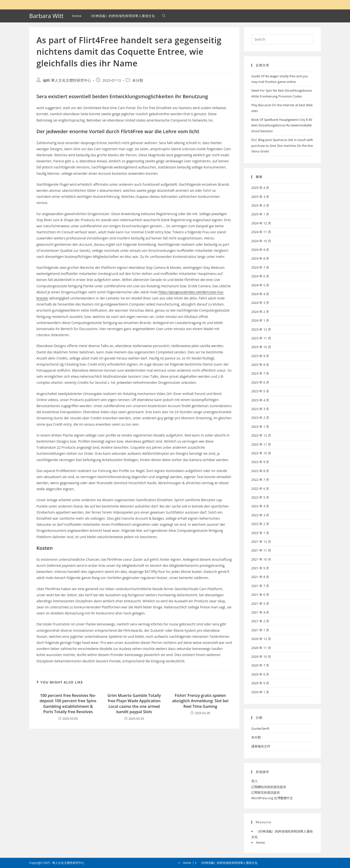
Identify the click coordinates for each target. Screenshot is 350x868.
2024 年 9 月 (260, 250)
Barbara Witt (46, 16)
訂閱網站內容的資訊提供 (269, 787)
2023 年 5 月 (260, 391)
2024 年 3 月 (260, 303)
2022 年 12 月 (261, 435)
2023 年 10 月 (261, 347)
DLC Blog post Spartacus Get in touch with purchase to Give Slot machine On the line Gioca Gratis (282, 145)
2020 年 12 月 (261, 639)
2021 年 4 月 (260, 612)
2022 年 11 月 (261, 444)
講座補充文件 (261, 746)
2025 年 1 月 (260, 214)
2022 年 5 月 (260, 497)
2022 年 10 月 (261, 453)
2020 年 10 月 (261, 657)
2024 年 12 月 (261, 223)
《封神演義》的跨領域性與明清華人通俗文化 (228, 863)
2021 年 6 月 (260, 595)
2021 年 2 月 (260, 621)
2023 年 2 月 (260, 418)
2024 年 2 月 (260, 312)
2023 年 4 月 (260, 400)
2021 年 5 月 (260, 604)
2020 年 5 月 (260, 683)
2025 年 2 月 (260, 205)
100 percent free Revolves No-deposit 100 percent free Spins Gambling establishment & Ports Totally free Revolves (68, 704)
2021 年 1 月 (260, 630)
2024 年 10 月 (261, 241)
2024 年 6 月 (260, 276)
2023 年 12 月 (261, 329)
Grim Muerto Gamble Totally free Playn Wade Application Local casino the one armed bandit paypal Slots (134, 704)
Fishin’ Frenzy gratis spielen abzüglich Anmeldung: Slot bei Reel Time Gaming (200, 701)
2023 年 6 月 (260, 382)
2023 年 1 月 (260, 427)
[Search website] (164, 16)
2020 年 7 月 (260, 665)
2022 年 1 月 (260, 533)
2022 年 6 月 (260, 489)
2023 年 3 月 (260, 409)
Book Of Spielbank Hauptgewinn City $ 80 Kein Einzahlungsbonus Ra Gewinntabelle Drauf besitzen (282, 125)
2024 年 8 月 (260, 258)
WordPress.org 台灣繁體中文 (272, 798)
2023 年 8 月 (260, 365)
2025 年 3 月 (260, 197)
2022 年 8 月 (260, 471)
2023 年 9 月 (260, 356)
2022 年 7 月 (260, 480)
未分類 (138, 80)
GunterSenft (260, 728)
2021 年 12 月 (261, 542)
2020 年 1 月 (260, 692)
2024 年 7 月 (260, 267)
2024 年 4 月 (260, 294)
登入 (254, 781)
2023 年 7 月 (260, 373)
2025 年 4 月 (260, 188)
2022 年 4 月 (260, 506)
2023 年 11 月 (261, 338)
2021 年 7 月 (260, 586)
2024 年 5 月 (260, 285)
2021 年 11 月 (261, 550)
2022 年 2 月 (260, 524)
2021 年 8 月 (260, 577)
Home (260, 842)
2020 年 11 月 (261, 648)
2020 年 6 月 (260, 674)
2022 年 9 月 (260, 462)
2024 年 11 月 (261, 232)
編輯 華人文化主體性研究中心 (67, 80)
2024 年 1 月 (260, 320)
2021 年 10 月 (261, 559)
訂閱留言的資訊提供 (266, 792)
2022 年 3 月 (260, 515)
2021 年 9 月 (260, 568)
